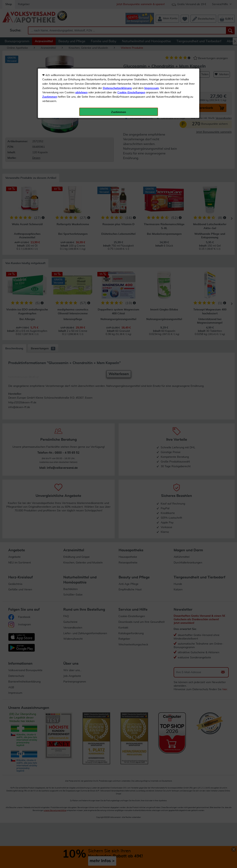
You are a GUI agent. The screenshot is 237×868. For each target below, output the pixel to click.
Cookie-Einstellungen (131, 93)
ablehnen (81, 93)
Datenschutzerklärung (117, 88)
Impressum (152, 88)
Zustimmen (50, 97)
